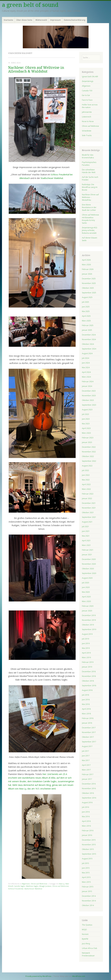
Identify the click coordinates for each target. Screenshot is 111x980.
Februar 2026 (88, 269)
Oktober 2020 (88, 569)
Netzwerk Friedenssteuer (88, 954)
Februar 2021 (88, 550)
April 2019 (86, 653)
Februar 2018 (88, 718)
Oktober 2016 (88, 793)
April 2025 (86, 316)
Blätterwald (41, 20)
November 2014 (89, 901)
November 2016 (89, 788)
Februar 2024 (88, 382)
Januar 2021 (87, 555)
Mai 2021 (86, 536)
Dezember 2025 (89, 279)
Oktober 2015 (88, 849)
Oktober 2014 (88, 905)
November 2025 (89, 283)
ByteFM (85, 939)
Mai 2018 (86, 704)
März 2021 (86, 545)
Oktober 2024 (88, 344)
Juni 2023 (86, 419)
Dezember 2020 (89, 559)
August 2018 (87, 690)
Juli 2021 (85, 527)
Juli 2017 (85, 751)
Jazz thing (86, 944)
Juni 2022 (86, 475)
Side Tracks (87, 135)
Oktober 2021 (88, 512)
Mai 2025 (86, 311)
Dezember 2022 (89, 447)
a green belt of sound (30, 5)
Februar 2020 (88, 606)
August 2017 (87, 746)
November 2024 (89, 339)
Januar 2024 (87, 386)
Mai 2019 (86, 648)
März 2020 (86, 601)
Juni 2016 (86, 812)
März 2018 (86, 714)
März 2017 (86, 770)
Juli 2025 (85, 302)
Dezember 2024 (89, 335)
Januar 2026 (87, 274)
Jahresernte (87, 112)
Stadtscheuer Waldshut (52, 178)
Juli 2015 (85, 863)
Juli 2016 (85, 807)
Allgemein (26, 884)
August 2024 (87, 353)
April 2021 (86, 541)
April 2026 (86, 260)
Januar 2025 (87, 330)
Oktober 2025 (88, 288)
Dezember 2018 (89, 672)
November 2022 (89, 452)
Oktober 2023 (88, 400)
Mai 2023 (86, 424)
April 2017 (86, 765)
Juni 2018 (86, 700)
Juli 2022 (85, 470)
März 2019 (86, 657)
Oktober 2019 (88, 625)
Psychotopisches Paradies (89, 164)
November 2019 (89, 620)
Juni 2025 (86, 307)
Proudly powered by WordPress (38, 976)
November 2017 (89, 732)
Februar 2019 (88, 662)
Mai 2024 (86, 367)
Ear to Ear (86, 95)
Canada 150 (87, 91)
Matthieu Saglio (32, 886)
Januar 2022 (87, 498)
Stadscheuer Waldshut (33, 889)
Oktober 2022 (88, 456)
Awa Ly (62, 884)
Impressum (55, 20)
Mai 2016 (86, 817)
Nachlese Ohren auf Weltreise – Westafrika (90, 197)
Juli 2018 (85, 695)
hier (44, 774)
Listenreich (87, 117)
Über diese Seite (24, 20)
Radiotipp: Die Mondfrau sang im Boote (90, 187)
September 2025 (89, 293)
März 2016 (86, 826)
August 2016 (87, 802)
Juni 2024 (86, 363)
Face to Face (87, 100)
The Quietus (87, 925)
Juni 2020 (86, 587)
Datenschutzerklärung (75, 20)
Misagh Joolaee (45, 886)
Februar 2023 (88, 438)
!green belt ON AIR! (90, 77)
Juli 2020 (85, 583)
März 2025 (86, 321)
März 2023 (86, 433)
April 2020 (86, 597)
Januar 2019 (87, 667)
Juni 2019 (86, 643)
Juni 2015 (86, 868)
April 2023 (86, 428)
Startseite (8, 20)
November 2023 (89, 396)
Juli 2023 (85, 414)
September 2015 (89, 854)
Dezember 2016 (89, 784)
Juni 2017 (86, 756)
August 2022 (87, 466)
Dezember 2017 (89, 728)
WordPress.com (79, 976)
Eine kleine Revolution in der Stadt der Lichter (89, 207)
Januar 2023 (87, 442)
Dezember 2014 (89, 896)
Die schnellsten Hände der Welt (89, 171)
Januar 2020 (87, 611)
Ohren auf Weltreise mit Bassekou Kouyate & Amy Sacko (90, 219)
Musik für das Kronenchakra (88, 156)
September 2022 (89, 461)
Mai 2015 (86, 873)
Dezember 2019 (89, 615)
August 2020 (87, 578)
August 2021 (87, 522)
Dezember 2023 (89, 391)
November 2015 (89, 845)
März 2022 (86, 489)
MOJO (84, 930)
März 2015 (86, 882)
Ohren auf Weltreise (39, 884)
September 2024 (89, 349)
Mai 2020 (86, 592)
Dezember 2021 (89, 503)
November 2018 (89, 676)
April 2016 (86, 821)
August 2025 (87, 297)
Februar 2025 (88, 325)
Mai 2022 (86, 480)
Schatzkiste (87, 131)
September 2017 (89, 742)
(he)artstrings (88, 81)
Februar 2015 (88, 887)
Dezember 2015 (89, 840)
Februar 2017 (88, 774)
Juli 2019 (85, 639)
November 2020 (89, 564)
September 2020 (89, 573)
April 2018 (86, 709)
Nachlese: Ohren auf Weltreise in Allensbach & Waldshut (36, 70)
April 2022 (86, 484)
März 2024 (86, 377)
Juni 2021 (86, 531)
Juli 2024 (85, 358)
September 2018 (89, 686)
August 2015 (87, 859)
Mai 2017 (86, 760)
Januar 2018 (87, 723)
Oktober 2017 (88, 737)
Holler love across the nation (90, 106)
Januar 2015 (87, 891)
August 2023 (87, 410)
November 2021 (89, 508)
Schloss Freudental (16, 889)
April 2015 (86, 877)
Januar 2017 (87, 779)
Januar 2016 (87, 835)
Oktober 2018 (88, 681)
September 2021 (89, 517)
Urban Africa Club (90, 948)
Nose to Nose (88, 121)
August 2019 (87, 634)
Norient (85, 934)
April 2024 (86, 372)
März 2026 (86, 265)
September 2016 (89, 798)
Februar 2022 (88, 494)
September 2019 (89, 629)
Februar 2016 (88, 831)
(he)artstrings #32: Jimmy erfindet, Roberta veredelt (90, 230)
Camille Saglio (20, 886)
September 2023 (89, 405)
